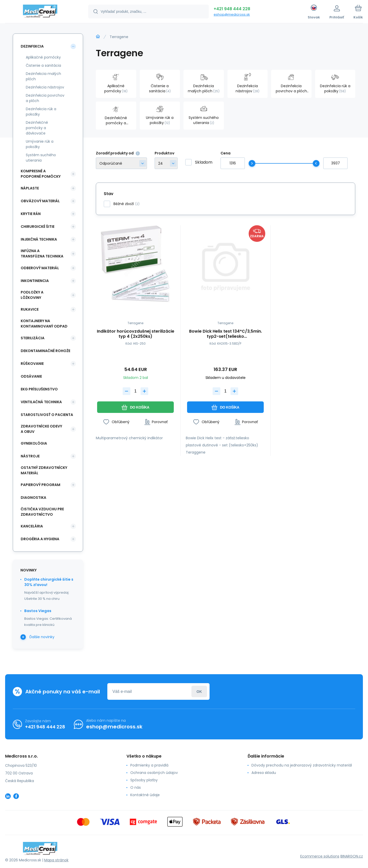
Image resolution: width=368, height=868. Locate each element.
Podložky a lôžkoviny (32, 295)
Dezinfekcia (32, 46)
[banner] (40, 12)
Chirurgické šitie (38, 227)
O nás (136, 787)
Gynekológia (34, 443)
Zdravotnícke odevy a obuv (41, 429)
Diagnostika (33, 498)
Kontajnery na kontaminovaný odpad (44, 324)
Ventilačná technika (41, 402)
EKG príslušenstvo (39, 389)
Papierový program (41, 485)
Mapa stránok (56, 860)
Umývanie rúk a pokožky (40, 144)
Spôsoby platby (144, 780)
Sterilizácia (33, 338)
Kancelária (32, 526)
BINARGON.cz (352, 856)
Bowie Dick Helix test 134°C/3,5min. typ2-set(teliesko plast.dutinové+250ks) (225, 334)
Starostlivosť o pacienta (47, 415)
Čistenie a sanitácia (43, 65)
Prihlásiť (199, 691)
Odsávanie (31, 376)
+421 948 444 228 (232, 9)
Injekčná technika (39, 239)
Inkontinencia (35, 281)
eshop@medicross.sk (232, 14)
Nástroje (30, 456)
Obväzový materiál (40, 201)
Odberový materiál (40, 268)
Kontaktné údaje (145, 795)
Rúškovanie (32, 364)
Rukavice (30, 309)
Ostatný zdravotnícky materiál (44, 470)
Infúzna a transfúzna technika (42, 253)
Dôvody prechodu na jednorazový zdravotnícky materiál (302, 765)
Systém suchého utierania (41, 158)
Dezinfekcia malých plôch (43, 76)
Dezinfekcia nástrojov (45, 87)
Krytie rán (31, 214)
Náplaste (30, 188)
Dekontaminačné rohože (45, 351)
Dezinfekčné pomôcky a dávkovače (37, 128)
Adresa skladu (264, 773)
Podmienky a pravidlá (149, 765)
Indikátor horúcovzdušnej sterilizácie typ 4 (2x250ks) (136, 334)
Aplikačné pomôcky (43, 57)
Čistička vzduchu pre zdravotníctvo (42, 512)
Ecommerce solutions (320, 856)
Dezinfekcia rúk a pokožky (41, 112)
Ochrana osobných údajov (154, 773)
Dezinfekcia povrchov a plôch (45, 98)
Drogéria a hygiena (40, 539)
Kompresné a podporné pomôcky (41, 174)
